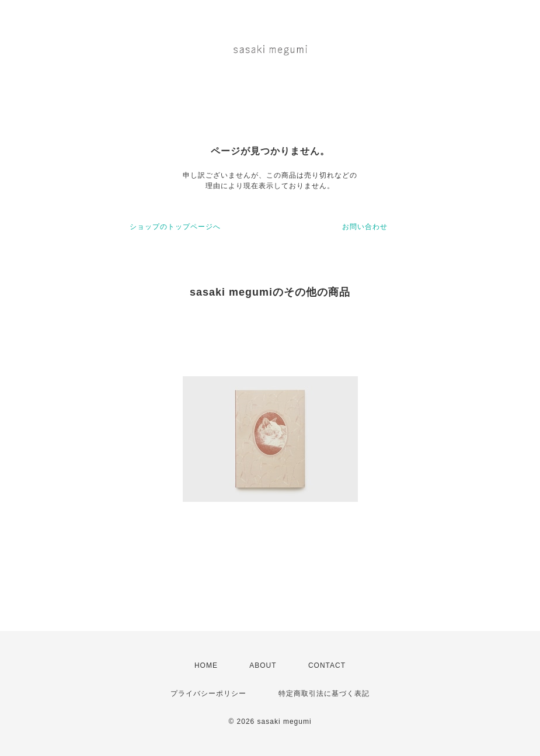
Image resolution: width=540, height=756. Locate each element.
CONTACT (327, 665)
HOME (206, 665)
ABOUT (263, 665)
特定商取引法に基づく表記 (324, 693)
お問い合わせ (365, 227)
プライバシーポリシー (208, 693)
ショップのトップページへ (175, 227)
